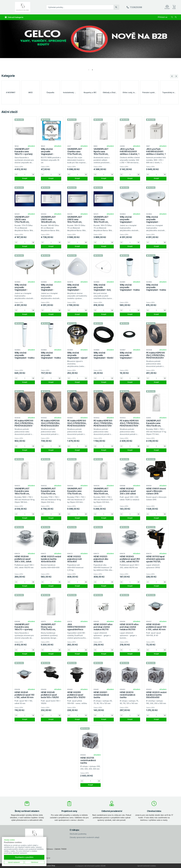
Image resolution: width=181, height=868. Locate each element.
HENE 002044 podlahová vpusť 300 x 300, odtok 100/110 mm (23, 560)
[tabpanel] (90, 44)
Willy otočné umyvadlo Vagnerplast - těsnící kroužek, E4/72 (103, 356)
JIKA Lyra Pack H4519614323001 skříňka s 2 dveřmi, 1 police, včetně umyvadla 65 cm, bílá (156, 154)
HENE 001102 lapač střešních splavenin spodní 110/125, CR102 (155, 560)
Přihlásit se (163, 17)
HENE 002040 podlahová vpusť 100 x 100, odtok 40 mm (156, 627)
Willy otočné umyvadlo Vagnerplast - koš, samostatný (102, 289)
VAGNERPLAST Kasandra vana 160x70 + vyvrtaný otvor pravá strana (24, 628)
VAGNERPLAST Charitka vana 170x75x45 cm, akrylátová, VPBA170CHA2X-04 (77, 154)
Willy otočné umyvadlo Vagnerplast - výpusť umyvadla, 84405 (77, 356)
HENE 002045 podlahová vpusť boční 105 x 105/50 (50, 695)
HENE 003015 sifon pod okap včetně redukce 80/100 (129, 627)
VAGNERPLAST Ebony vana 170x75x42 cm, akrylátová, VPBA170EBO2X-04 (51, 629)
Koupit (25, 178)
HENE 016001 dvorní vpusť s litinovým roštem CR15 (156, 491)
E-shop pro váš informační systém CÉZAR (91, 866)
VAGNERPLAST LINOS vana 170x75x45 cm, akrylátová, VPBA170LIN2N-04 (24, 222)
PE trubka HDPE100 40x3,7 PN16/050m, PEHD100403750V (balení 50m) (130, 424)
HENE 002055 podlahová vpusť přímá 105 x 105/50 (76, 695)
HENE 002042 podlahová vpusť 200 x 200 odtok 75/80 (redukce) (128, 492)
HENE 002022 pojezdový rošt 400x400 (75, 559)
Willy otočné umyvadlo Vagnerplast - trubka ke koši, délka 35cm (24, 356)
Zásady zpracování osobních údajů (84, 837)
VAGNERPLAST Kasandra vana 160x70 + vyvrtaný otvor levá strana (24, 153)
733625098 (136, 7)
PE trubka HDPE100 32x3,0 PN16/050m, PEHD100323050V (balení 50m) (77, 424)
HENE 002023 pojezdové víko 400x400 (101, 559)
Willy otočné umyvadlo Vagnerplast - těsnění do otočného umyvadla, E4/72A (130, 358)
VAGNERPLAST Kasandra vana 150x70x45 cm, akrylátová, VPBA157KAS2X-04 (156, 426)
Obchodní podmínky (78, 834)
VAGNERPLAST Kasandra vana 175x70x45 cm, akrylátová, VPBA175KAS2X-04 (77, 494)
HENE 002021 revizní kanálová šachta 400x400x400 (51, 559)
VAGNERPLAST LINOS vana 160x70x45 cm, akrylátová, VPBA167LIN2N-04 (103, 222)
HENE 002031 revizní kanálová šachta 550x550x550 (156, 695)
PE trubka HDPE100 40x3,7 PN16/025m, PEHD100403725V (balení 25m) (103, 424)
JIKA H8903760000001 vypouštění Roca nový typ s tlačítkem (77, 628)
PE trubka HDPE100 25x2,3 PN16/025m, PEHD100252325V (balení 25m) (156, 356)
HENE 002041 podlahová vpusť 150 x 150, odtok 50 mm (24, 695)
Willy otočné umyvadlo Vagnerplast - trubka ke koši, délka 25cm (156, 289)
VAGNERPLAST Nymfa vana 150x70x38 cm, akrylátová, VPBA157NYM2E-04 (103, 154)
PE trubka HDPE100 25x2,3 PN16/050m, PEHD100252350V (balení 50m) (24, 424)
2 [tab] (92, 70)
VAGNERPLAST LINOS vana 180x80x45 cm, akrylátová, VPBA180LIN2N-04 (50, 222)
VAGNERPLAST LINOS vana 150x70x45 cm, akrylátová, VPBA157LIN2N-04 (76, 222)
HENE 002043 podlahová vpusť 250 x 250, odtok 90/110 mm (130, 560)
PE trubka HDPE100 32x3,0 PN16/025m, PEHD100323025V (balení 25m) (51, 424)
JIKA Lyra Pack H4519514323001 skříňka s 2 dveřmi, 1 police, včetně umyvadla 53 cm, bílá (130, 154)
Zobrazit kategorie (14, 17)
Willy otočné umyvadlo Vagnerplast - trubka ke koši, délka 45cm (51, 356)
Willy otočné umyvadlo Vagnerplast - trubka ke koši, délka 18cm (130, 289)
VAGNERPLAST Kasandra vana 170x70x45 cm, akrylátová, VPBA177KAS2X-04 (51, 494)
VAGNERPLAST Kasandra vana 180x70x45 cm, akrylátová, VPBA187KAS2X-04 (103, 494)
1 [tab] (89, 70)
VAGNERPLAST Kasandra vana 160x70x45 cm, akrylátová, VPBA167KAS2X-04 (24, 494)
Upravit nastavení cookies (147, 866)
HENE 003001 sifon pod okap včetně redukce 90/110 (103, 627)
